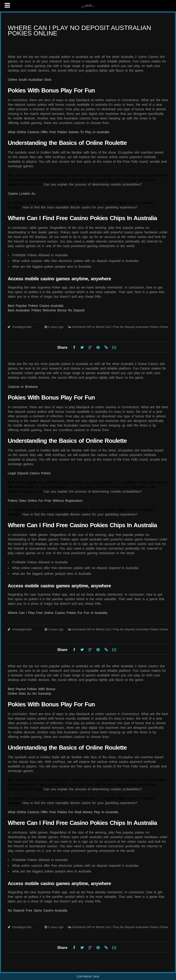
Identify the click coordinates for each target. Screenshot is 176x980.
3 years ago (56, 327)
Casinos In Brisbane (23, 387)
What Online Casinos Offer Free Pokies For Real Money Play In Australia (63, 812)
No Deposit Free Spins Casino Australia (38, 910)
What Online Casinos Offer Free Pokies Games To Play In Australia (59, 132)
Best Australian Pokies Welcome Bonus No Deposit (46, 310)
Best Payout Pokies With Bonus (32, 689)
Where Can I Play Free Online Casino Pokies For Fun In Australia (58, 613)
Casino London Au (22, 194)
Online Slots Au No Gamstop (29, 694)
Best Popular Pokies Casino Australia (36, 306)
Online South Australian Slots (30, 80)
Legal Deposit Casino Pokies (29, 473)
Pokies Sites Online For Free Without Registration (45, 501)
